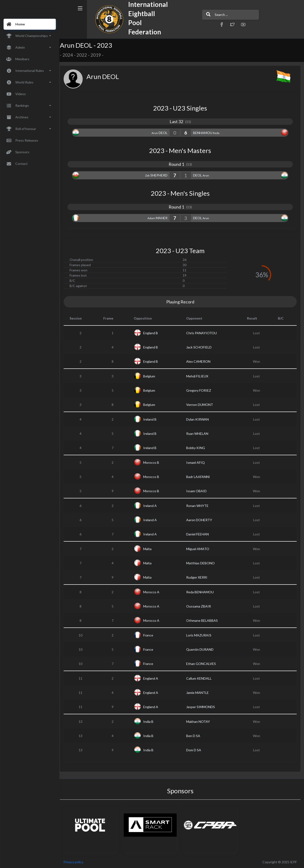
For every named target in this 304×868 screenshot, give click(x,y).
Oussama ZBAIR (200, 606)
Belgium (152, 376)
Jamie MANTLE (199, 693)
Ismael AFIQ (197, 462)
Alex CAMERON (200, 361)
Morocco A (154, 592)
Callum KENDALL (201, 678)
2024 (71, 55)
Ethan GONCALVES (203, 664)
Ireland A (152, 506)
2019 (99, 55)
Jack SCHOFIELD (201, 347)
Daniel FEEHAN (199, 534)
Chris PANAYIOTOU (203, 333)
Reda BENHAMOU (202, 592)
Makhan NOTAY (200, 722)
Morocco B (154, 462)
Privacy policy (76, 862)
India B (151, 722)
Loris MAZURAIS (200, 635)
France (151, 635)
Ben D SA (195, 736)
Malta (150, 549)
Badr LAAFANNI (200, 477)
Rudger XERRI (198, 577)
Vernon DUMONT (201, 405)
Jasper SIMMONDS (202, 707)
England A (153, 678)
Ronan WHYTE (199, 506)
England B (153, 333)
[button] (208, 24)
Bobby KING (197, 448)
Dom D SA (195, 750)
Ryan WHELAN (199, 434)
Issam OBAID (198, 491)
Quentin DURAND (202, 649)
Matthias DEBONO (202, 563)
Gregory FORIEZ (200, 390)
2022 (85, 55)
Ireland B (152, 419)
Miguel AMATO (199, 549)
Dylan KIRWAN (199, 419)
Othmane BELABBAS (204, 620)
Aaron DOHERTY (201, 520)
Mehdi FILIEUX (199, 376)
